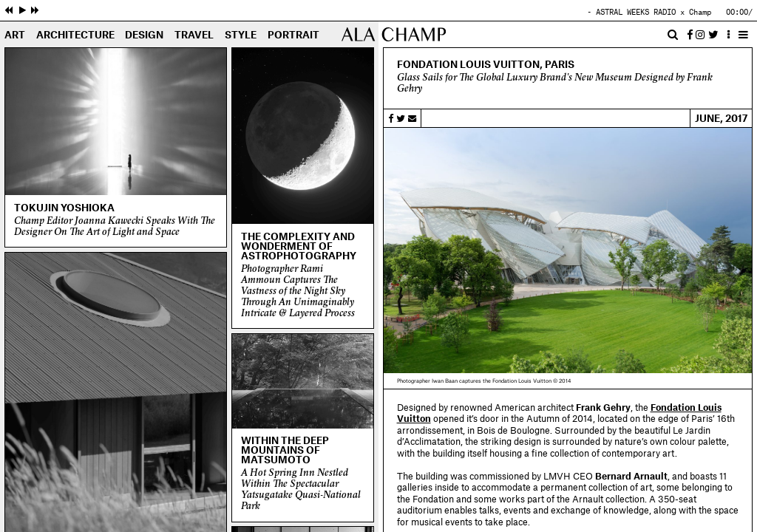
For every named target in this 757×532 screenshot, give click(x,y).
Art (15, 35)
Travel (194, 35)
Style (241, 35)
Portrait (293, 35)
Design (144, 35)
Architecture (75, 35)
